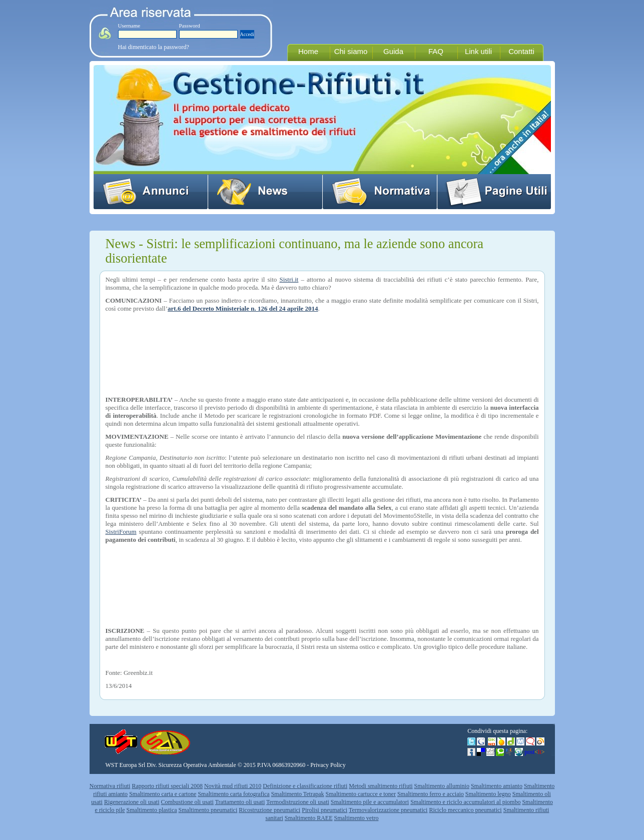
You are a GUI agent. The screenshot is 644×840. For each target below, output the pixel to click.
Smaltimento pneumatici (208, 810)
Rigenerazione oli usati (132, 802)
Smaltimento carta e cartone (163, 794)
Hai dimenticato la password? (154, 47)
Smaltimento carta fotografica (233, 794)
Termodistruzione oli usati (298, 802)
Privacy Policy (328, 765)
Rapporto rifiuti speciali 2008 (167, 786)
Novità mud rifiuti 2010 (233, 786)
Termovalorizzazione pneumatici (388, 810)
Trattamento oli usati (240, 802)
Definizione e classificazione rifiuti (305, 786)
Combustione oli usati (187, 802)
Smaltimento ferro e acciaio (431, 794)
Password (190, 26)
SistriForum (121, 532)
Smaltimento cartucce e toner (361, 794)
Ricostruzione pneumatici (269, 810)
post (534, 752)
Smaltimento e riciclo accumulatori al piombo (465, 802)
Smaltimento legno (488, 794)
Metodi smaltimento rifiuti (381, 786)
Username (129, 26)
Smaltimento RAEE (309, 818)
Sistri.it (289, 279)
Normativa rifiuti (110, 786)
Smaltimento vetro (357, 818)
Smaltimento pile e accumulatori (370, 802)
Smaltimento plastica (152, 810)
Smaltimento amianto (497, 786)
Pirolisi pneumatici (325, 810)
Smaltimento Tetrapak (298, 794)
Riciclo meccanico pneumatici (465, 810)
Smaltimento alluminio (442, 786)
